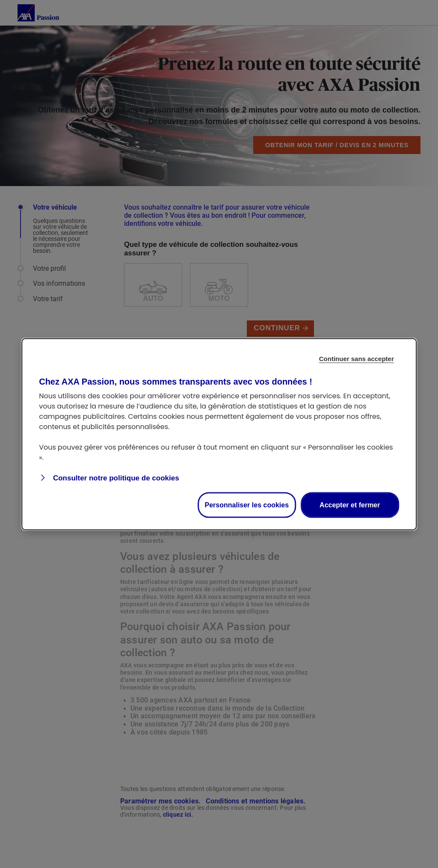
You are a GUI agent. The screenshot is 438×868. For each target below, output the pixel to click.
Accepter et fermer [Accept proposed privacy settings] (350, 505)
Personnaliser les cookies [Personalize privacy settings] (247, 505)
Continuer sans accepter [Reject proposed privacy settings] (357, 358)
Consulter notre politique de (115, 478)
